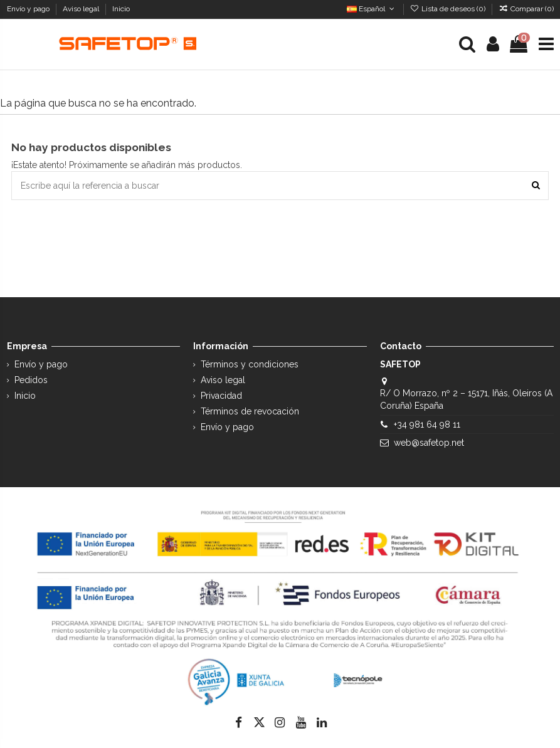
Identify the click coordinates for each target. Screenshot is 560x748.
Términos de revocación (250, 411)
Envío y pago (29, 9)
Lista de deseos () (449, 9)
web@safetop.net (429, 443)
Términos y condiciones (250, 364)
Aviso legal (82, 9)
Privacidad (221, 396)
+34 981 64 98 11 (427, 424)
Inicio (121, 9)
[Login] (493, 45)
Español (372, 9)
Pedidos (31, 380)
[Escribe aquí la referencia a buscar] (536, 185)
